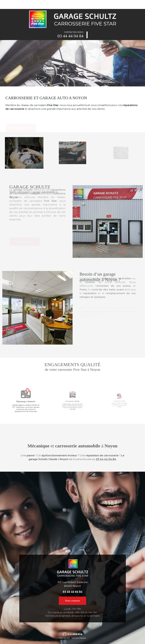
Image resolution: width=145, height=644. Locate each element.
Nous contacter (72, 601)
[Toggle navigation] (7, 4)
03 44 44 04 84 (70, 36)
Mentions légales (79, 638)
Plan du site (64, 638)
